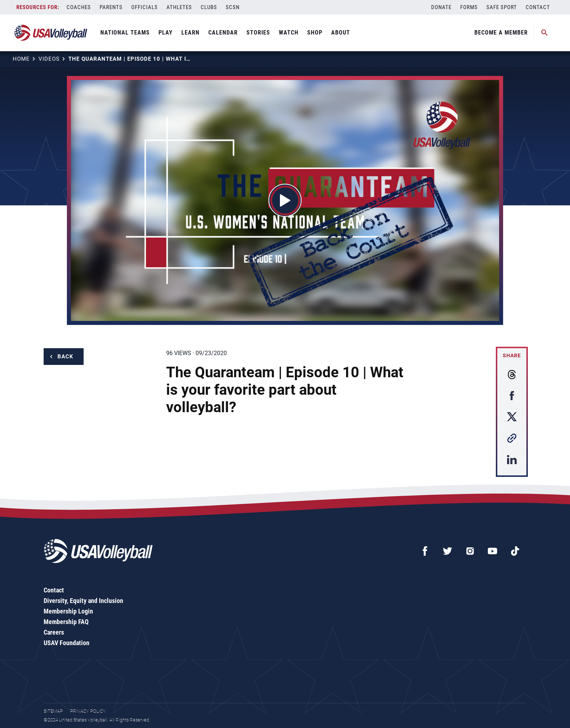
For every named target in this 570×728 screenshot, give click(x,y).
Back (65, 357)
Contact (538, 7)
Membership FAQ (66, 622)
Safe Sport (502, 7)
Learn (190, 33)
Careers (54, 632)
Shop (315, 33)
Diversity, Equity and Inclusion (83, 601)
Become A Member (501, 33)
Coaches (79, 7)
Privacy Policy (88, 711)
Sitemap (53, 711)
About (341, 33)
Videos (49, 59)
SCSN (233, 7)
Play (166, 33)
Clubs (209, 7)
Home (21, 59)
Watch (289, 33)
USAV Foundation (67, 643)
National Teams (125, 33)
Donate (441, 7)
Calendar (223, 33)
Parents (111, 7)
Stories (258, 33)
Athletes (179, 7)
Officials (144, 7)
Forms (469, 7)
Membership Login (68, 611)
